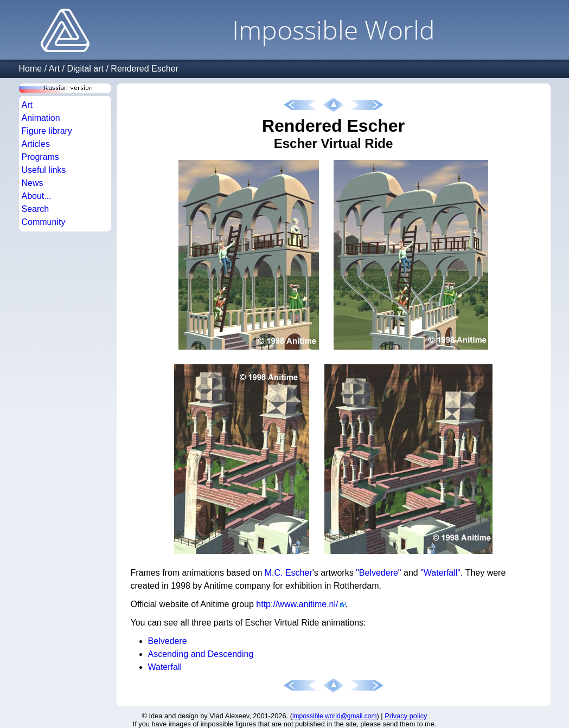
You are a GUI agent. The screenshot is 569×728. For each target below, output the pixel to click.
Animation (41, 118)
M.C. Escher (289, 573)
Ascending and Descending (201, 654)
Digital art (85, 69)
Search (36, 209)
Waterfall (165, 667)
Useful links (44, 170)
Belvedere (168, 641)
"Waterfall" (440, 573)
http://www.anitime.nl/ (297, 604)
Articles (36, 144)
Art (54, 69)
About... (37, 196)
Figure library (47, 131)
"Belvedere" (378, 573)
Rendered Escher (145, 69)
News (33, 183)
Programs (40, 157)
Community (44, 222)
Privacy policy (406, 716)
